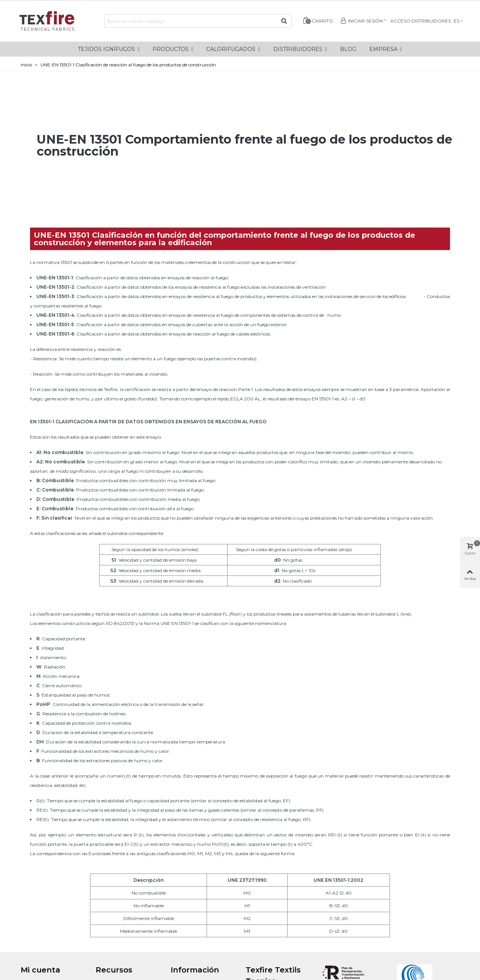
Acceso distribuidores (421, 21)
